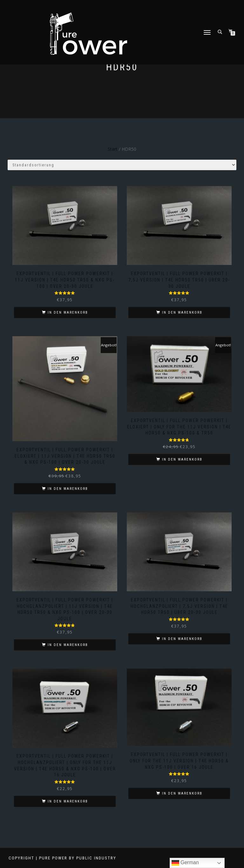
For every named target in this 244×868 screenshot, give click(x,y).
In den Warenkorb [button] (68, 312)
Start (113, 149)
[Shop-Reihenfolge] (122, 165)
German (185, 863)
